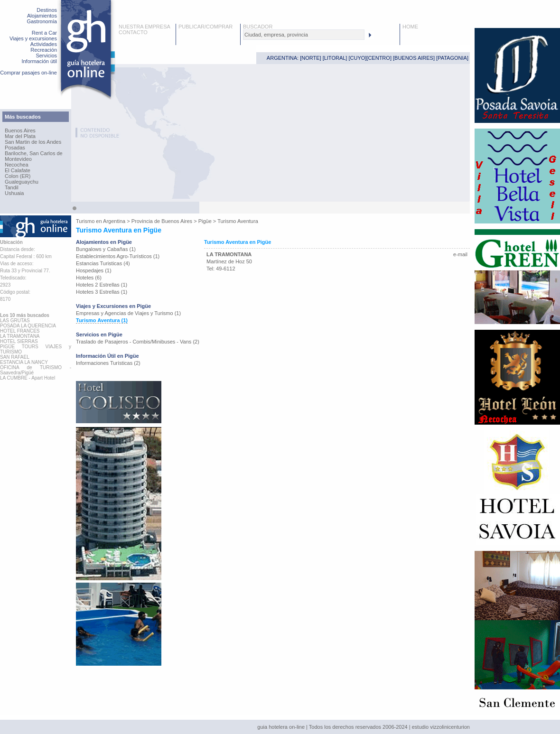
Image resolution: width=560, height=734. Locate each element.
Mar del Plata (20, 136)
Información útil (39, 61)
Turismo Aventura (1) (102, 320)
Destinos (47, 10)
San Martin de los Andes (33, 142)
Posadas (15, 148)
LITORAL (335, 58)
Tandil (12, 187)
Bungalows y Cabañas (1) (106, 249)
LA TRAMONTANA (229, 254)
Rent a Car (44, 33)
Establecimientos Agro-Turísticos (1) (118, 256)
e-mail (460, 254)
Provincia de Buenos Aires (162, 221)
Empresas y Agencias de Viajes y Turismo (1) (128, 313)
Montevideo (18, 159)
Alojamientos (42, 16)
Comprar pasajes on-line (28, 73)
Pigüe (205, 221)
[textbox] (304, 35)
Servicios (46, 56)
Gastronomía (42, 21)
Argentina (114, 221)
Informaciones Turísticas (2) (108, 363)
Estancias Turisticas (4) (103, 263)
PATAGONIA (452, 58)
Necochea (17, 165)
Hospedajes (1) (94, 270)
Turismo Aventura (238, 221)
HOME (410, 27)
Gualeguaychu (22, 182)
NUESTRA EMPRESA (145, 27)
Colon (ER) (18, 176)
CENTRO (379, 58)
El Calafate (18, 170)
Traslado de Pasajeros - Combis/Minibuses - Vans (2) (138, 342)
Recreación (44, 50)
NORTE (310, 58)
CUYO (358, 58)
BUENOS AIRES (414, 58)
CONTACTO (133, 32)
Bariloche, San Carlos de (34, 153)
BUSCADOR (258, 27)
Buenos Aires (20, 130)
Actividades (44, 44)
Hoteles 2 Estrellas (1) (102, 285)
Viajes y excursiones (33, 38)
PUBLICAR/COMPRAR (205, 27)
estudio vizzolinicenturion (441, 727)
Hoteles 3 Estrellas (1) (102, 292)
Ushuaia (14, 193)
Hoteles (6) (89, 278)
